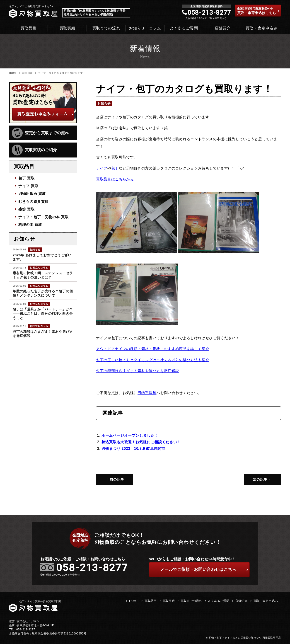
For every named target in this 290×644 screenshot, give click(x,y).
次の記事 (262, 479)
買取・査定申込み (262, 28)
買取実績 (67, 28)
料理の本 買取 (30, 225)
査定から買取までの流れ (40, 133)
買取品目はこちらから (115, 179)
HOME (13, 73)
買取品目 (28, 28)
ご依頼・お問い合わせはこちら (204, 569)
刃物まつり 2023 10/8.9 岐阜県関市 (133, 448)
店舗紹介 (223, 28)
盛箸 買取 (27, 209)
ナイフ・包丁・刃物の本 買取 (43, 217)
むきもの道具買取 (33, 201)
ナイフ (102, 168)
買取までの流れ (106, 28)
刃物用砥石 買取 (32, 194)
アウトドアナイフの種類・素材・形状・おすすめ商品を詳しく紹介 (153, 349)
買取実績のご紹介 (34, 150)
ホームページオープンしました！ (130, 435)
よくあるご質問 (184, 28)
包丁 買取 (27, 178)
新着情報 (28, 73)
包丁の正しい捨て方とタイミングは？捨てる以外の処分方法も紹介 (153, 360)
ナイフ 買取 (28, 186)
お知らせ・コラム (145, 28)
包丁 (115, 168)
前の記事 (115, 479)
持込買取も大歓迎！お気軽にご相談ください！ (141, 442)
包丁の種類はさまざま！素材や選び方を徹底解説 (138, 371)
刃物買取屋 (147, 393)
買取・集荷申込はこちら (259, 11)
